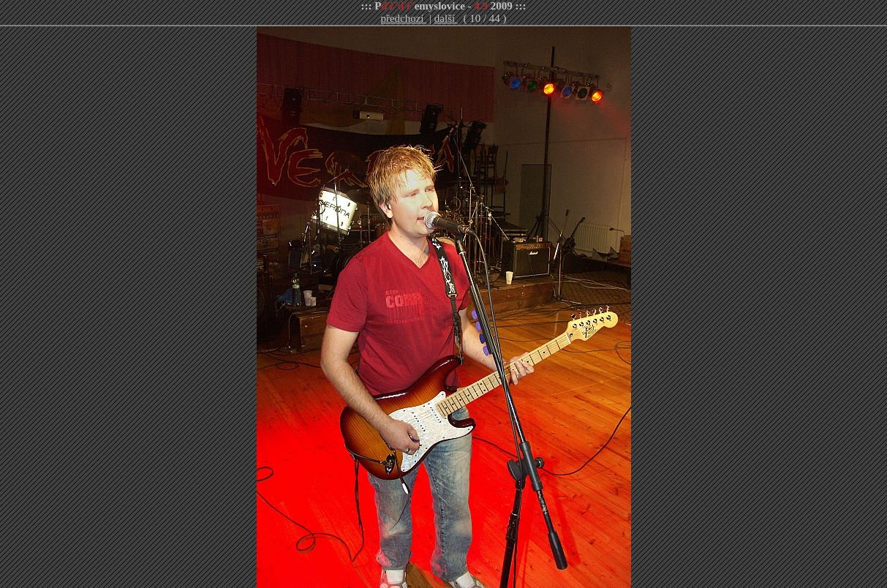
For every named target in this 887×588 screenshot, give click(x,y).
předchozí (403, 18)
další (446, 18)
